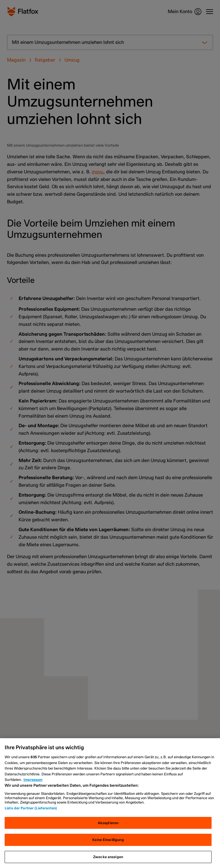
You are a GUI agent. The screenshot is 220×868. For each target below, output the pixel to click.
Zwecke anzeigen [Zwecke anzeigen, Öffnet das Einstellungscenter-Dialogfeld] (108, 857)
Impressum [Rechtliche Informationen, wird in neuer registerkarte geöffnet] (33, 780)
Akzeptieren (108, 823)
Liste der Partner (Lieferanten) (31, 808)
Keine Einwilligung (108, 840)
